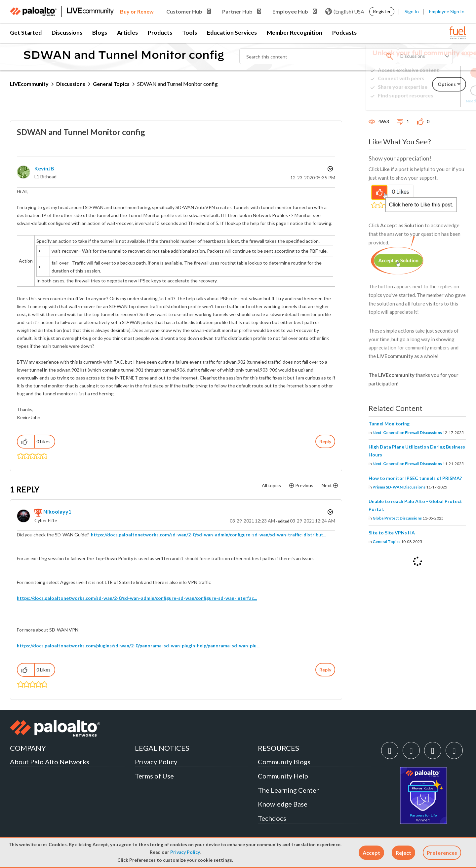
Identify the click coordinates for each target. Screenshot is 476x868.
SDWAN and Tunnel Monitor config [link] (178, 84)
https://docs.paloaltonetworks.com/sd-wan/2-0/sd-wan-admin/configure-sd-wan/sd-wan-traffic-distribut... (208, 535)
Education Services (232, 33)
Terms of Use (154, 776)
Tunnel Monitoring (389, 424)
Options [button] (330, 169)
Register (382, 11)
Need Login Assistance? (436, 101)
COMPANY (28, 748)
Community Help (283, 776)
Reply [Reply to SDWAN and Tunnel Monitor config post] (325, 441)
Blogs (100, 33)
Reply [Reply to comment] (325, 670)
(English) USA (345, 12)
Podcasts (344, 33)
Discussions (67, 33)
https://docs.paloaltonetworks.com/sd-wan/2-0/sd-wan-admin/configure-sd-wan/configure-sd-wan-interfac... (137, 598)
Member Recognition (295, 33)
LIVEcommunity (29, 84)
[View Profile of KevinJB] (44, 168)
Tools (190, 33)
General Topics (111, 84)
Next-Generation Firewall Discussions (407, 433)
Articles (127, 33)
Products (160, 33)
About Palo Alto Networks (50, 762)
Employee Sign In (447, 11)
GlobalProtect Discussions (397, 518)
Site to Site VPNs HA (392, 533)
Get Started (26, 33)
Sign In (412, 11)
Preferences (442, 853)
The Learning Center (288, 790)
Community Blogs (284, 762)
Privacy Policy (185, 852)
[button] (371, 853)
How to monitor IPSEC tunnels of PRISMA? (415, 478)
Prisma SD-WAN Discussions (399, 487)
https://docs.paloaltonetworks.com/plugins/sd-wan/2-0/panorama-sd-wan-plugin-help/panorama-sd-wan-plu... (138, 646)
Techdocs (272, 818)
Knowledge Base (283, 804)
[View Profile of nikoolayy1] (57, 511)
